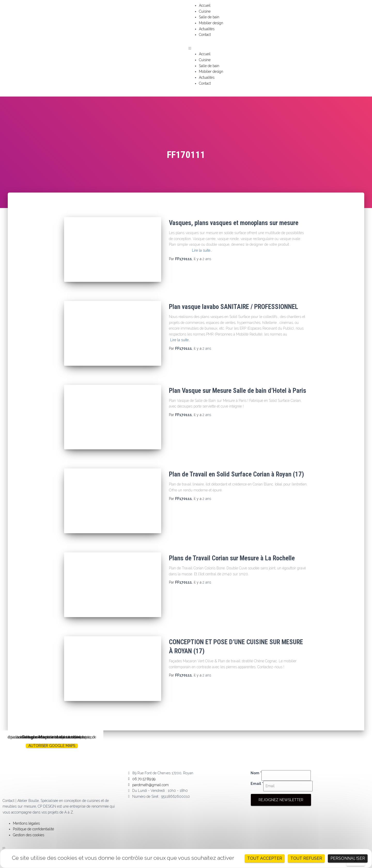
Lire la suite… (202, 250)
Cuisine (205, 11)
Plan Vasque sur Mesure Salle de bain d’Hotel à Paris (238, 387)
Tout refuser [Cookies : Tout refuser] (306, 858)
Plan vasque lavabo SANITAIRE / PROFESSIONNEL (234, 305)
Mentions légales (26, 812)
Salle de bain (209, 17)
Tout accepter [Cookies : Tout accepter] (265, 858)
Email (257, 772)
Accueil (205, 5)
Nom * (256, 762)
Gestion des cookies (29, 824)
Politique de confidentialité (33, 818)
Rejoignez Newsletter (281, 789)
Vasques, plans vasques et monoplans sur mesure (234, 223)
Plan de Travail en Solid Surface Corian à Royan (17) (237, 469)
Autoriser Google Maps (52, 734)
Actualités (207, 29)
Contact (205, 35)
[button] (279, 48)
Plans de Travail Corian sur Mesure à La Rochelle (232, 551)
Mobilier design (211, 23)
